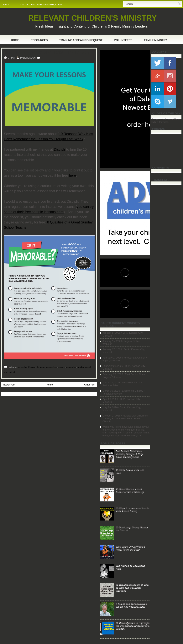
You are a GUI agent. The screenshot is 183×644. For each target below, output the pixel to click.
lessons (61, 367)
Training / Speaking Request (81, 40)
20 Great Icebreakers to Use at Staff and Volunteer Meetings (132, 587)
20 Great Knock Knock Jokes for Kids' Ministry (130, 490)
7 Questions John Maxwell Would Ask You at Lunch (131, 605)
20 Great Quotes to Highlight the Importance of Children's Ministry (133, 626)
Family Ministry (155, 40)
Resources (39, 40)
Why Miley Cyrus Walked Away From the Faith (130, 548)
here (72, 175)
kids (55, 367)
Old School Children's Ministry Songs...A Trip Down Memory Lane (129, 454)
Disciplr (60, 149)
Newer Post (9, 385)
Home (15, 40)
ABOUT (7, 5)
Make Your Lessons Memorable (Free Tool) (47, 53)
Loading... (157, 173)
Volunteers (123, 40)
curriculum (23, 367)
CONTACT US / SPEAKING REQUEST (41, 5)
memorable (71, 367)
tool (13, 372)
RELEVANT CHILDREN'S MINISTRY (92, 18)
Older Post (90, 385)
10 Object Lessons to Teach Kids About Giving (132, 510)
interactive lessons (44, 367)
